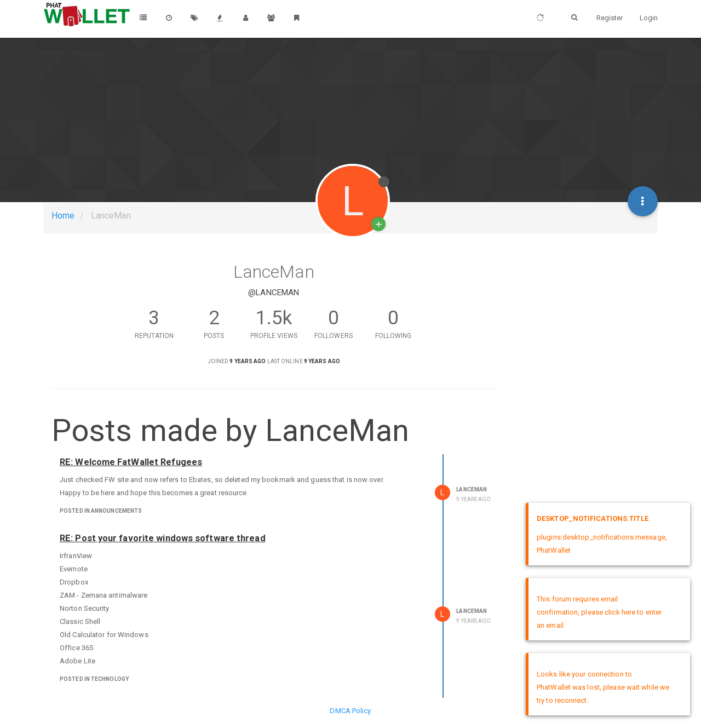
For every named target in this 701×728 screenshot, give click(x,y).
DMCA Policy (350, 711)
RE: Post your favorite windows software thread (163, 538)
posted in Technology (94, 679)
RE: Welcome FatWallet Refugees (131, 462)
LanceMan (472, 489)
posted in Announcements (101, 511)
